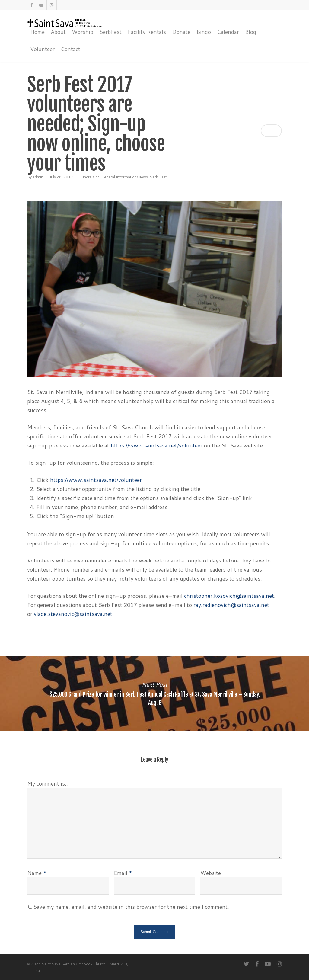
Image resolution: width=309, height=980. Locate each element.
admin (38, 177)
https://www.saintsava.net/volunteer (157, 445)
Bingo (204, 32)
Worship (83, 32)
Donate (181, 32)
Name (37, 873)
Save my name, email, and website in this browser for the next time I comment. (131, 907)
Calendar (228, 32)
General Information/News (125, 177)
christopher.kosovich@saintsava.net (229, 596)
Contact (70, 49)
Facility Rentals (147, 32)
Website (211, 873)
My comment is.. (48, 783)
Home (37, 32)
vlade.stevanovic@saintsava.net (73, 614)
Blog (251, 32)
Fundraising (89, 177)
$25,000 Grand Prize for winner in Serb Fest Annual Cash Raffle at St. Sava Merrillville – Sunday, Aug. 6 (154, 693)
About (58, 32)
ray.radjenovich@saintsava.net (231, 605)
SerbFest (110, 32)
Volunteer (42, 49)
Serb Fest (158, 177)
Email (123, 873)
